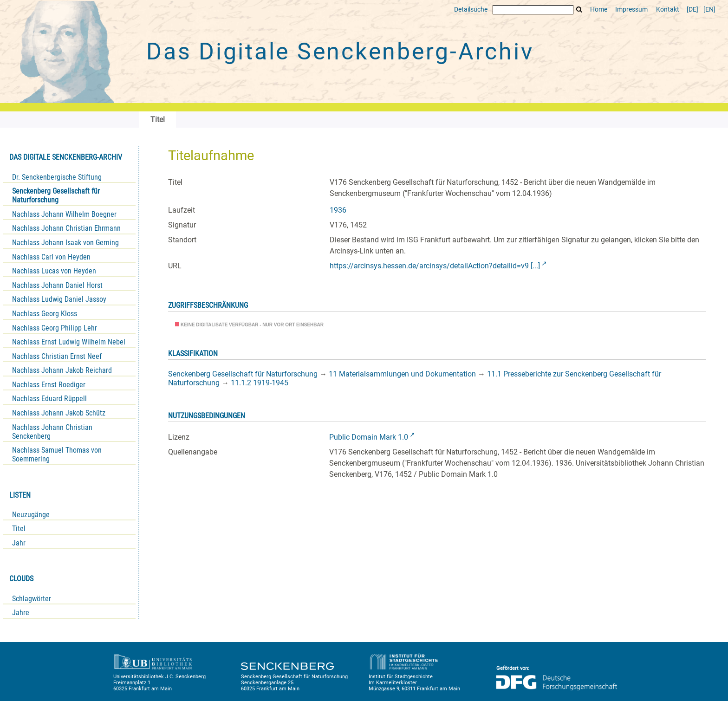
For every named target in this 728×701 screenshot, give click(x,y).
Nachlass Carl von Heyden (51, 257)
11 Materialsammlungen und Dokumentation (402, 374)
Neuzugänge (31, 515)
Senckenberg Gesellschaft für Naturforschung (56, 195)
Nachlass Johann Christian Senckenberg (52, 432)
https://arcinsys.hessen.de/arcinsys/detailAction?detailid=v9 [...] (435, 266)
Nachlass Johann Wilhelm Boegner (64, 214)
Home (599, 10)
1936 (338, 210)
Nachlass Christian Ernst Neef (57, 356)
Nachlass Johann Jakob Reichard (62, 370)
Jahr (19, 543)
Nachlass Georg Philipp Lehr (55, 328)
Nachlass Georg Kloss (45, 314)
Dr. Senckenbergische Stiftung (57, 177)
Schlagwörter (32, 599)
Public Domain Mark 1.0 (369, 437)
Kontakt (668, 10)
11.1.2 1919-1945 (260, 383)
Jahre (21, 613)
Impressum (631, 10)
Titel (19, 529)
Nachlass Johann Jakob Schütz (59, 413)
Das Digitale (340, 52)
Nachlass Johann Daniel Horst (57, 285)
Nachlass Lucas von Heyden (54, 271)
